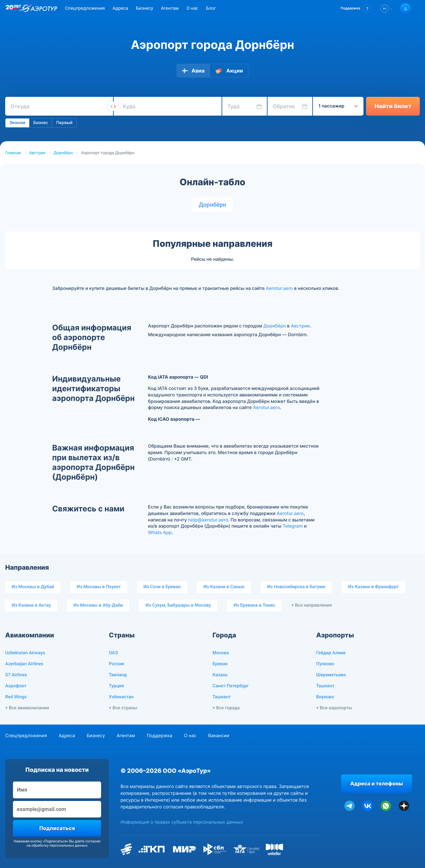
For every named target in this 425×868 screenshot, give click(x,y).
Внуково (325, 697)
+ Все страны (123, 708)
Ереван (220, 664)
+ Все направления (311, 605)
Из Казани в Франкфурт (373, 587)
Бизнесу (144, 8)
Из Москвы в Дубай (33, 587)
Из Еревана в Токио (254, 605)
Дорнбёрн (63, 153)
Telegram (293, 526)
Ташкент (222, 697)
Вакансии (218, 736)
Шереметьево (331, 675)
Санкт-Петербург (231, 686)
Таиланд (118, 675)
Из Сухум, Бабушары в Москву (178, 605)
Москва (221, 653)
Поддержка (160, 736)
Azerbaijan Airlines (24, 664)
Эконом (17, 123)
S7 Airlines (16, 675)
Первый (64, 123)
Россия (116, 664)
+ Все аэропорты (334, 708)
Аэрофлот (16, 686)
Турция (116, 686)
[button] (356, 9)
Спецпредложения (85, 8)
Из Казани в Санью (224, 587)
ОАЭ (113, 653)
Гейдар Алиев (331, 653)
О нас (192, 8)
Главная (13, 153)
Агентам (170, 8)
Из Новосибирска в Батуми (296, 587)
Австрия (37, 153)
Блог (211, 8)
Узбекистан (121, 697)
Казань (220, 675)
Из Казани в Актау (31, 605)
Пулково (325, 664)
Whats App (160, 533)
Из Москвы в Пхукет (99, 587)
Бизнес (41, 123)
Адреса (120, 8)
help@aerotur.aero (208, 520)
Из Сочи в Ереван (162, 587)
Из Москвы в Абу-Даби (98, 605)
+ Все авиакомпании (27, 708)
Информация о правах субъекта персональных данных (182, 822)
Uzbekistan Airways (25, 653)
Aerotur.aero (279, 288)
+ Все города (226, 708)
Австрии (300, 326)
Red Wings (16, 697)
